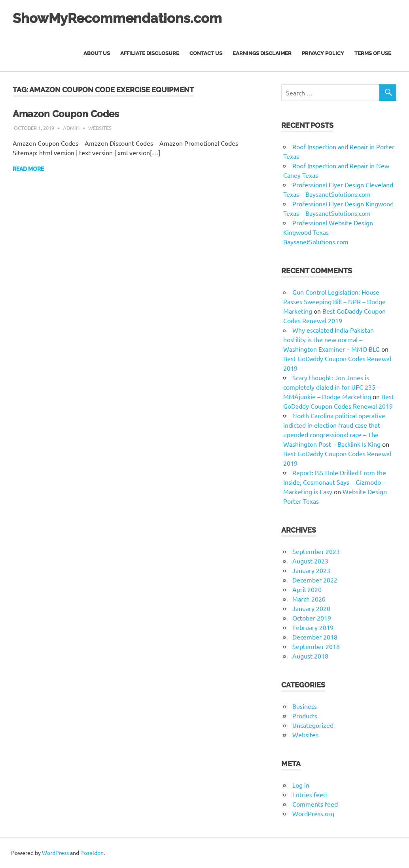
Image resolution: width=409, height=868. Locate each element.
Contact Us (206, 53)
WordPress (55, 853)
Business (305, 706)
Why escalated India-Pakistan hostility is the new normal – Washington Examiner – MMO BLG (331, 339)
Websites (100, 128)
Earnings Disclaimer (262, 53)
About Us (97, 53)
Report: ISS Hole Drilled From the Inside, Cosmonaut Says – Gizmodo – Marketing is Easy (335, 482)
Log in (301, 785)
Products (305, 716)
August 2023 (310, 561)
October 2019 (312, 618)
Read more (28, 169)
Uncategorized (313, 725)
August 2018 (310, 656)
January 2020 (311, 608)
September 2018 (316, 646)
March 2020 (309, 599)
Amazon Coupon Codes (70, 114)
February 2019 (313, 627)
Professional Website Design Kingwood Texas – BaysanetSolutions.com (328, 232)
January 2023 (311, 570)
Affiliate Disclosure (150, 53)
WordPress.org (313, 813)
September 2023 (316, 551)
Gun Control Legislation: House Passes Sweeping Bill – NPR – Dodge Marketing (334, 301)
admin (71, 128)
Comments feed (315, 804)
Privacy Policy (323, 53)
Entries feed (310, 794)
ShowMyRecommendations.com (129, 18)
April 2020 (307, 589)
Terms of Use (373, 53)
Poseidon (92, 853)
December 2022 (315, 580)
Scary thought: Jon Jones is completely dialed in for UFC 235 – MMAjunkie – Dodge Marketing (332, 387)
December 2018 (315, 637)
